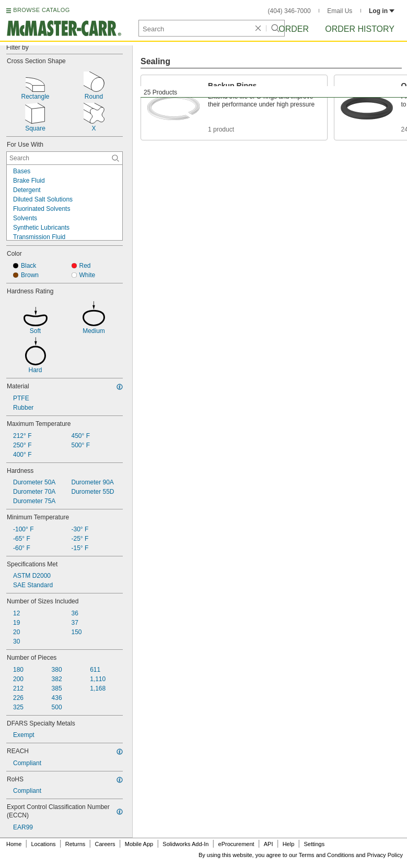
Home (14, 844)
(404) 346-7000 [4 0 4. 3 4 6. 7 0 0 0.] (289, 11)
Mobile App (139, 844)
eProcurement (236, 844)
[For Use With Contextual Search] (65, 158)
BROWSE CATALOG (41, 10)
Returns (75, 844)
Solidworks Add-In (185, 844)
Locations (44, 844)
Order (294, 29)
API (269, 844)
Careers (105, 844)
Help (289, 844)
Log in (382, 11)
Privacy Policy (385, 855)
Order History (360, 29)
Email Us (340, 11)
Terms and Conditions (327, 855)
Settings (314, 844)
